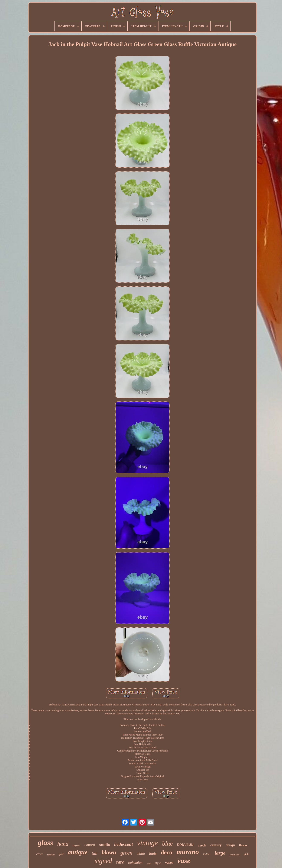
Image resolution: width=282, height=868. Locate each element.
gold (61, 854)
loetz (153, 853)
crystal (76, 845)
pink (246, 854)
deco (166, 852)
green (126, 853)
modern (51, 855)
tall (95, 853)
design (230, 845)
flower (243, 845)
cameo (90, 845)
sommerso (235, 855)
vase (184, 861)
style (158, 863)
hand (63, 844)
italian (207, 854)
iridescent (124, 844)
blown (109, 852)
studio (105, 845)
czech (202, 845)
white (141, 853)
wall (149, 864)
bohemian (135, 863)
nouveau (185, 844)
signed (103, 861)
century (216, 845)
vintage (147, 843)
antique (78, 852)
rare (120, 862)
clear (40, 854)
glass (45, 843)
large (220, 853)
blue (167, 843)
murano (188, 852)
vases (169, 863)
